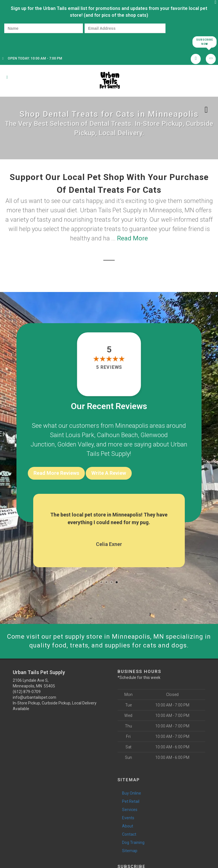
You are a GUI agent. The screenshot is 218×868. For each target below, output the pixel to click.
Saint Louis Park (72, 435)
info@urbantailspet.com (34, 697)
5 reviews (109, 367)
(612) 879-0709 (27, 692)
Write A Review (109, 473)
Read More (132, 238)
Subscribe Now (205, 42)
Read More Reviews (56, 473)
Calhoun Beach (117, 435)
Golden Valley (76, 444)
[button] (101, 582)
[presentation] (24, 42)
